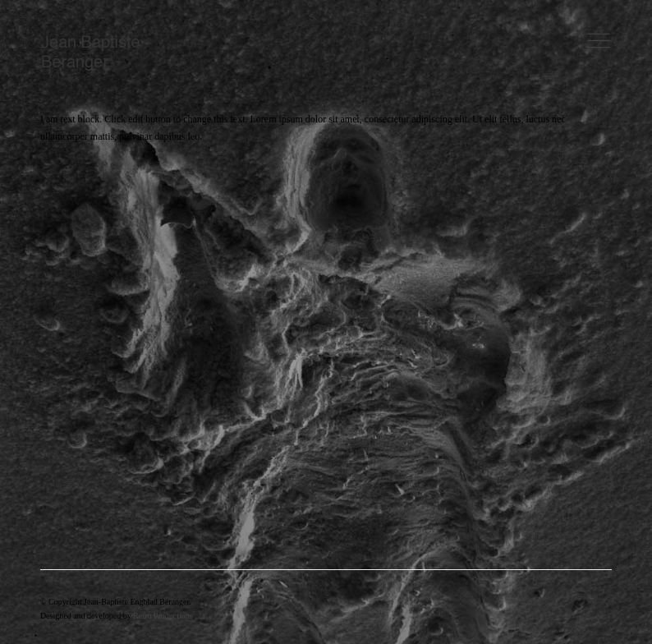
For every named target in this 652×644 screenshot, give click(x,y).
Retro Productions (163, 616)
